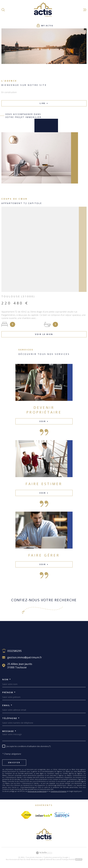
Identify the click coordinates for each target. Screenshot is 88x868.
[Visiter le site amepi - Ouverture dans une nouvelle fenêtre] (62, 815)
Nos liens (56, 859)
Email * (7, 705)
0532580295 (14, 651)
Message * (9, 731)
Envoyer (14, 762)
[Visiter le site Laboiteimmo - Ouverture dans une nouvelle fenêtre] (44, 853)
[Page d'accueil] (44, 10)
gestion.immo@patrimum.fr (25, 657)
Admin (48, 859)
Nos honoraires (12, 859)
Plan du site (24, 859)
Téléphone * (11, 718)
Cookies (79, 859)
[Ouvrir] (3, 10)
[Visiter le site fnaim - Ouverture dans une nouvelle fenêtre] (26, 815)
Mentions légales (38, 859)
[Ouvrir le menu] (85, 10)
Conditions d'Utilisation (59, 791)
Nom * (7, 680)
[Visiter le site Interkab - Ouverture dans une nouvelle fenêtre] (44, 815)
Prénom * (9, 692)
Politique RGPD (68, 859)
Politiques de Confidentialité (37, 791)
